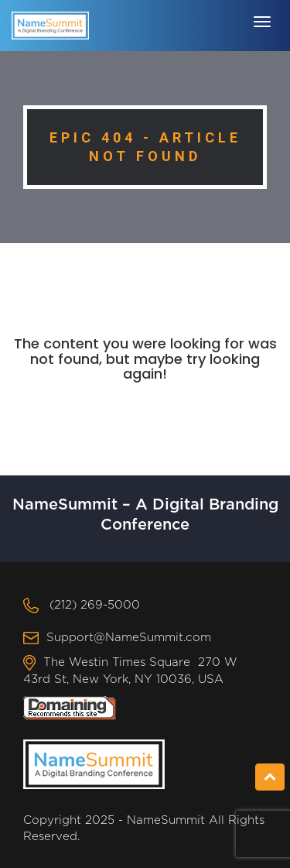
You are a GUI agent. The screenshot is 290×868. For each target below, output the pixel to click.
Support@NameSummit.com (129, 638)
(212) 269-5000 (95, 605)
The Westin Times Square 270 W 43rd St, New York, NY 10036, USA (130, 671)
